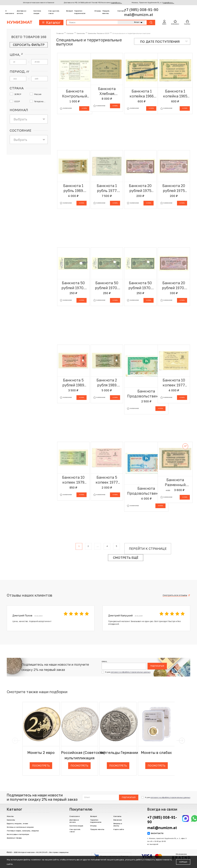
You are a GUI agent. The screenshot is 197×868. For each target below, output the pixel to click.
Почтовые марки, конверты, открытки (23, 831)
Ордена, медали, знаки (17, 823)
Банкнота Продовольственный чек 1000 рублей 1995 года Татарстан (146, 491)
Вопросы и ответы (118, 825)
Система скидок (37, 12)
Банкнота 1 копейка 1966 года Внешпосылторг (142, 94)
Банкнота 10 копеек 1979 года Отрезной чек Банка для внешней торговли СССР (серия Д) (73, 480)
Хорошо (183, 862)
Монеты (10, 816)
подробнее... (116, 2)
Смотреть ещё (126, 558)
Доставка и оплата (22, 12)
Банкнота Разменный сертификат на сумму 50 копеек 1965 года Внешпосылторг (175, 482)
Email (104, 662)
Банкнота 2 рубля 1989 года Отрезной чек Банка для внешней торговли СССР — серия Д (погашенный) (107, 383)
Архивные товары (14, 838)
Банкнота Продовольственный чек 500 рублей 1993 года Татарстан (146, 394)
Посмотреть (41, 765)
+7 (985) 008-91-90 (141, 10)
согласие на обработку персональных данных (131, 672)
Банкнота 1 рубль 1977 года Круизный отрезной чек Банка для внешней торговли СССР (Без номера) (107, 188)
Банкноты (11, 820)
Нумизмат (19, 22)
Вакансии (118, 820)
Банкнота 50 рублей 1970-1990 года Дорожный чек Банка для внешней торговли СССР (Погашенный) (73, 285)
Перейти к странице (148, 549)
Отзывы (98, 11)
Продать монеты (106, 12)
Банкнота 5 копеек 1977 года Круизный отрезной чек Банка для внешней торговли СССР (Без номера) (107, 480)
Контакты (121, 11)
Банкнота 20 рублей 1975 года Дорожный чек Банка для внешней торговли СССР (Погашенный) (140, 188)
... (98, 546)
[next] (181, 741)
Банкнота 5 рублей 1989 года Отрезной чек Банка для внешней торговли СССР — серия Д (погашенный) (73, 383)
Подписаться (157, 666)
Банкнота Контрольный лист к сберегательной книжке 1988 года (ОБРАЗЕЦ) (75, 94)
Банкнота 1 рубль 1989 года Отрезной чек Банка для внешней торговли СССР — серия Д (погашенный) (73, 188)
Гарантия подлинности (80, 12)
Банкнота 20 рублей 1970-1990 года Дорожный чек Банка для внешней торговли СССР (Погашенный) (174, 285)
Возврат (69, 11)
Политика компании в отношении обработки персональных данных (52, 855)
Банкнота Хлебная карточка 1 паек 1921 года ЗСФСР (107, 91)
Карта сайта (119, 829)
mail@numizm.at (139, 15)
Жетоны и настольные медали (20, 827)
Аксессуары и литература (18, 834)
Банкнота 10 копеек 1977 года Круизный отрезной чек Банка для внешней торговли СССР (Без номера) (174, 383)
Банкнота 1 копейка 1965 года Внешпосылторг (175, 94)
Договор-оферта (13, 855)
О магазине (10, 12)
